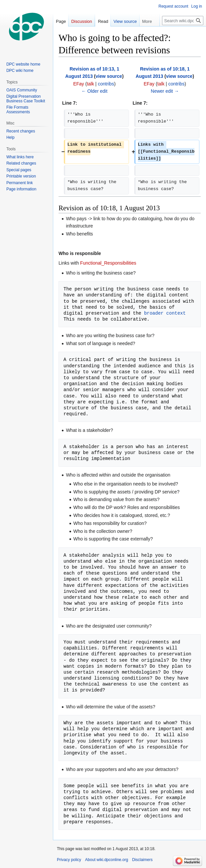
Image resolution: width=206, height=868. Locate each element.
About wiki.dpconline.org (106, 860)
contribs (106, 84)
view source (109, 76)
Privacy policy (69, 860)
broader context (165, 313)
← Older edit (94, 91)
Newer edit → (165, 91)
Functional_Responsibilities (108, 263)
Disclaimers (142, 860)
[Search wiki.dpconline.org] (183, 21)
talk (91, 84)
